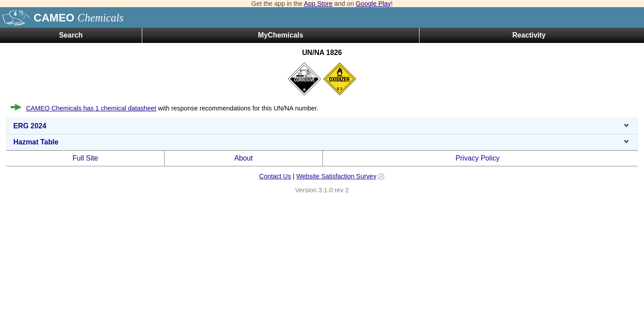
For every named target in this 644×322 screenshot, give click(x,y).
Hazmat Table (322, 142)
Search (71, 35)
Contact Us (275, 176)
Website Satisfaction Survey (336, 176)
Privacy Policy (477, 158)
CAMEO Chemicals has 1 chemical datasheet (91, 108)
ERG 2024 (322, 126)
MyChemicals (281, 35)
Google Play (373, 4)
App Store (318, 4)
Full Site (85, 158)
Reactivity (529, 35)
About (244, 158)
